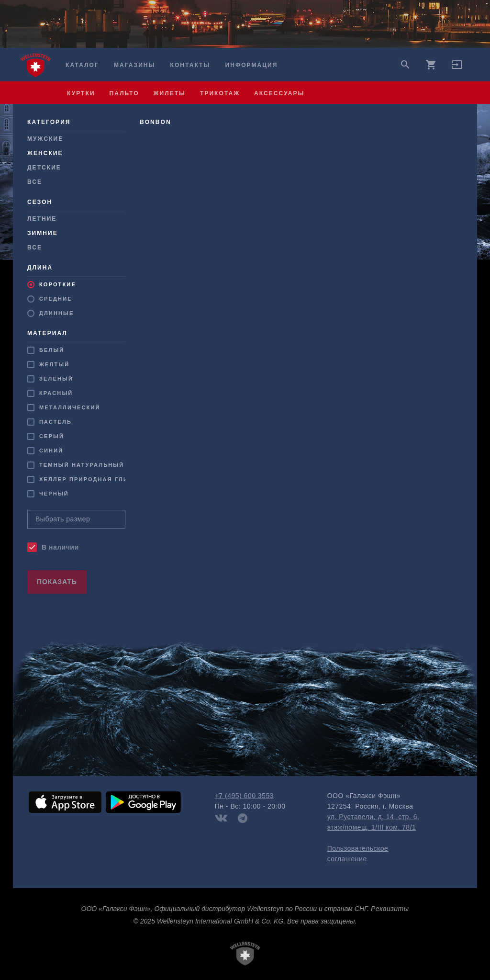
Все (35, 182)
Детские (44, 168)
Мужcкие (45, 139)
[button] (457, 68)
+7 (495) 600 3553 (244, 796)
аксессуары (279, 93)
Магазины (134, 65)
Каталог (82, 65)
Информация (252, 65)
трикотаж (220, 93)
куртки (81, 93)
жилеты (170, 93)
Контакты (190, 65)
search (405, 65)
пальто (124, 93)
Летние (42, 219)
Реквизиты (390, 909)
